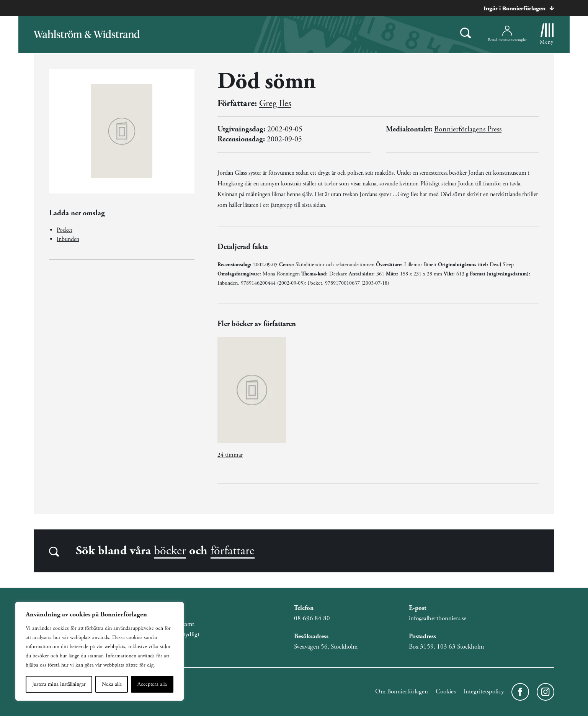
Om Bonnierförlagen (402, 691)
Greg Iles (275, 103)
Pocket (65, 230)
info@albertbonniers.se (438, 618)
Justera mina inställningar (59, 684)
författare (233, 551)
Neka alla (112, 684)
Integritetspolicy (483, 691)
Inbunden (68, 239)
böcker (170, 551)
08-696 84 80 (312, 618)
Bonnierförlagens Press (468, 129)
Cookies (446, 691)
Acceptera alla (152, 684)
